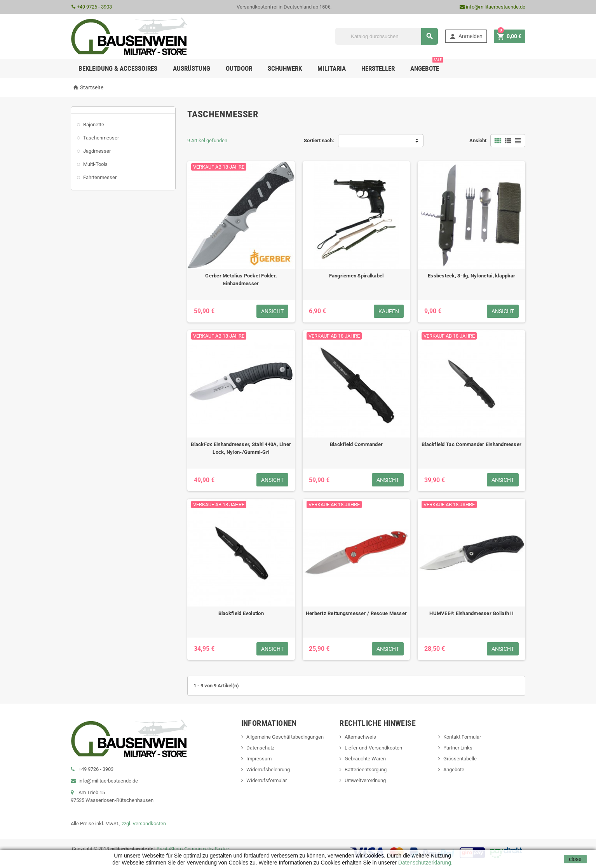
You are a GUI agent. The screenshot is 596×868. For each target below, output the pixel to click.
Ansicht (478, 140)
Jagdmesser (97, 151)
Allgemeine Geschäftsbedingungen (285, 737)
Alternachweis (360, 737)
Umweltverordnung (365, 780)
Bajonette (94, 125)
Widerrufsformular (267, 780)
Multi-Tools (95, 164)
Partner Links (458, 748)
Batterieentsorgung (366, 770)
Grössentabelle (460, 759)
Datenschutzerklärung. (425, 863)
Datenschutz (260, 748)
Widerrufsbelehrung (268, 770)
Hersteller (378, 68)
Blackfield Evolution (241, 613)
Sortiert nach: (319, 140)
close (575, 859)
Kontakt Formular (462, 737)
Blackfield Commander (356, 444)
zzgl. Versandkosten (144, 824)
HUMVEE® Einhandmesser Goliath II (471, 613)
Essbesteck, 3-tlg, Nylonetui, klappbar (471, 276)
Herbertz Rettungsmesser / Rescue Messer (356, 613)
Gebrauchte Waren (365, 759)
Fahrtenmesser (100, 177)
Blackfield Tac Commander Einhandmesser (471, 444)
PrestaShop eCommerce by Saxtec (193, 849)
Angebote (427, 65)
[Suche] (387, 36)
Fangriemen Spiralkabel (356, 276)
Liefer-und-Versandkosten (373, 748)
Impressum (259, 759)
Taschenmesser (101, 138)
